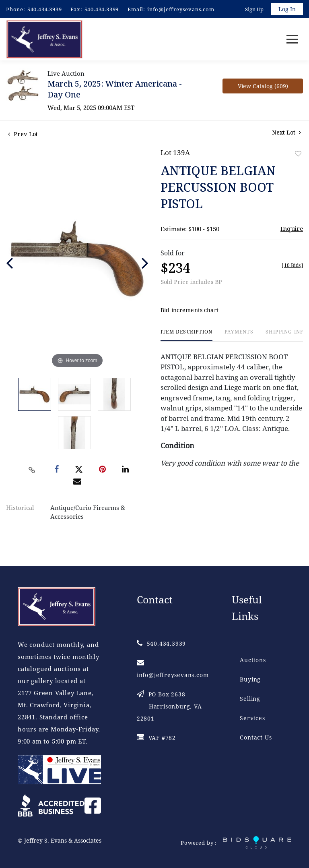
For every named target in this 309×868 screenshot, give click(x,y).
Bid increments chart (190, 311)
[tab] (186, 336)
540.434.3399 (102, 9)
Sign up (254, 9)
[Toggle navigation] (292, 40)
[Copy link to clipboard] (32, 470)
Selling (250, 699)
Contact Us (256, 737)
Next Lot (286, 133)
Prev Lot (23, 134)
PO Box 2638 (169, 706)
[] (292, 266)
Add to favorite (298, 154)
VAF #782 (156, 738)
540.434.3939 (45, 9)
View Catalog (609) (263, 86)
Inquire (292, 229)
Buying (250, 679)
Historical (20, 508)
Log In (287, 9)
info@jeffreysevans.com (181, 9)
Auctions (253, 660)
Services (252, 718)
